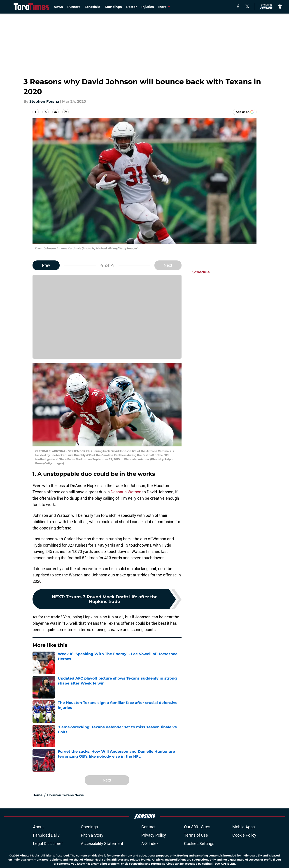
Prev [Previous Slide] (46, 265)
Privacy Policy (154, 835)
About (38, 827)
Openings (89, 827)
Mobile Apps (244, 827)
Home (37, 795)
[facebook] (238, 6)
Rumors (74, 7)
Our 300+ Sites (197, 827)
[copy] (65, 112)
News (58, 7)
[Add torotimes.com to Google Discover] (245, 112)
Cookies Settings (199, 844)
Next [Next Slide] (168, 265)
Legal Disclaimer (48, 844)
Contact (148, 827)
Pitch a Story (92, 835)
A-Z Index (150, 844)
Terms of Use (196, 835)
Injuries (148, 7)
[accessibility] (280, 6)
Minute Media (29, 855)
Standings (113, 7)
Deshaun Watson (126, 492)
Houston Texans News (65, 795)
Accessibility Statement (102, 844)
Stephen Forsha (44, 101)
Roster (132, 7)
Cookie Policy (244, 835)
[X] (247, 6)
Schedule (92, 7)
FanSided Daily (46, 835)
